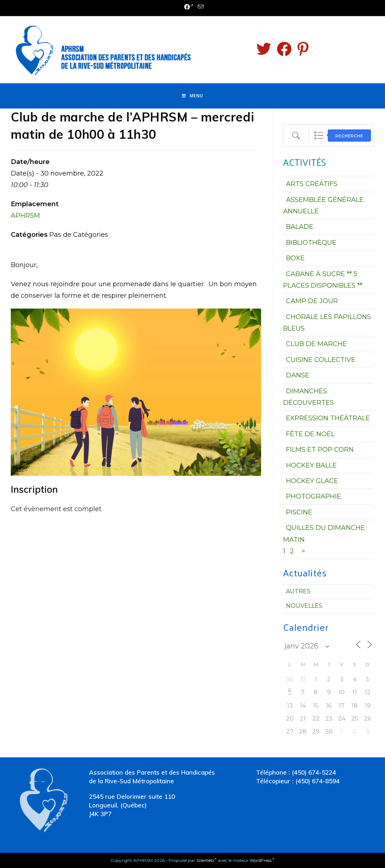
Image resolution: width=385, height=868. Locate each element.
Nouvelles (304, 606)
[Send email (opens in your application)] (200, 7)
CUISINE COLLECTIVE (321, 360)
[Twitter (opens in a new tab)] (264, 49)
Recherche (349, 136)
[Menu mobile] (192, 96)
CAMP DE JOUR (312, 301)
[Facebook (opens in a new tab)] (189, 7)
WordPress (262, 860)
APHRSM (25, 216)
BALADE (300, 227)
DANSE (298, 375)
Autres (298, 591)
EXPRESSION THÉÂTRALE (328, 418)
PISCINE (299, 512)
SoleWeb (207, 860)
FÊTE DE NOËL (310, 434)
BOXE (295, 258)
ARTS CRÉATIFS (312, 184)
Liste (319, 135)
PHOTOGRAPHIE (314, 496)
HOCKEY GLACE (312, 481)
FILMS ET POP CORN (320, 449)
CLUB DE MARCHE (316, 344)
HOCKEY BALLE (311, 465)
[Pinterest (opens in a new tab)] (303, 49)
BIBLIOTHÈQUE (311, 243)
